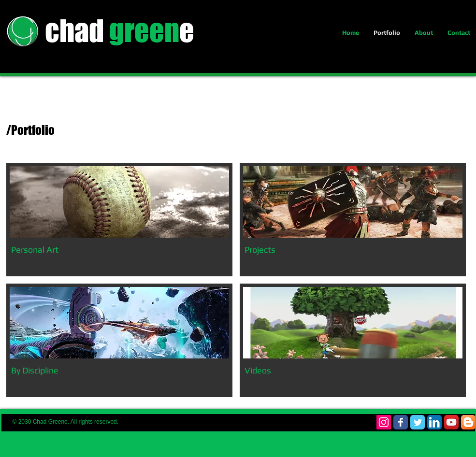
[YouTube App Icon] (451, 422)
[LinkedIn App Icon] (434, 422)
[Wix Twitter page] (418, 422)
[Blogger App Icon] (468, 422)
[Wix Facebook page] (401, 422)
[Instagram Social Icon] (384, 422)
